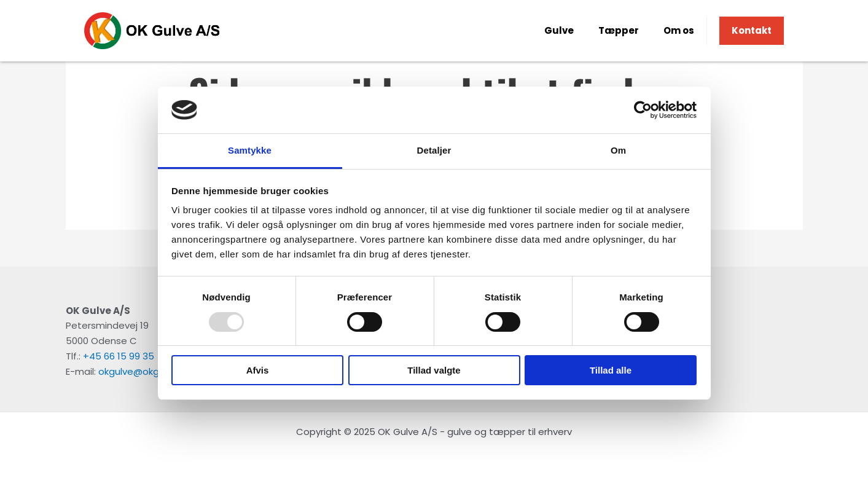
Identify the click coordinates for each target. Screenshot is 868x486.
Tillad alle (611, 370)
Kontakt (752, 30)
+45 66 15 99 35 (119, 356)
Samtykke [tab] (250, 150)
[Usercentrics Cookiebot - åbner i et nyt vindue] (643, 110)
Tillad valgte (434, 370)
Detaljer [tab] (434, 150)
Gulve (559, 30)
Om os (679, 30)
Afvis (258, 370)
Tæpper (619, 30)
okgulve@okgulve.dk (144, 371)
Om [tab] (618, 150)
